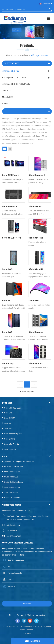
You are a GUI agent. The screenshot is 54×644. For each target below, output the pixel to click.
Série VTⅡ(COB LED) (12, 408)
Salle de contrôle (11, 493)
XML (29, 615)
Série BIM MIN (36, 269)
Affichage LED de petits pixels (16, 84)
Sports (5, 104)
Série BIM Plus (36, 238)
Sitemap (20, 615)
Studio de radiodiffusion (14, 482)
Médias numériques (12, 472)
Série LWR (34, 301)
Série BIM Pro (35, 207)
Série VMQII (8, 364)
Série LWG (7, 269)
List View (10, 149)
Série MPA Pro (36, 364)
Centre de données (12, 498)
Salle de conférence (12, 487)
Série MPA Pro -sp (12, 238)
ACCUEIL (11, 55)
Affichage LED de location (14, 77)
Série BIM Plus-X (11, 175)
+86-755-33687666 (14, 536)
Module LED (8, 97)
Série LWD (7, 332)
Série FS (6, 301)
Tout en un (7, 91)
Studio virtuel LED (11, 477)
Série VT (8, 423)
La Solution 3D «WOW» (13, 466)
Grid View (5, 149)
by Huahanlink (39, 615)
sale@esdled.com (13, 525)
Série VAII (8, 429)
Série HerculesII (37, 175)
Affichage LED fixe (11, 71)
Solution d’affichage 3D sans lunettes (19, 462)
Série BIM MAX (10, 207)
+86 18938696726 (13, 531)
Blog (11, 615)
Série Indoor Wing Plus (13, 434)
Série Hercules (36, 332)
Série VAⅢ (8, 413)
